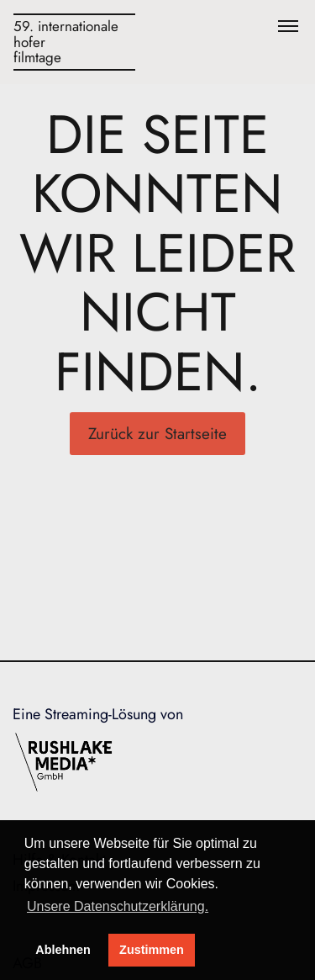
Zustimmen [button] (152, 950)
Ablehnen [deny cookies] (63, 950)
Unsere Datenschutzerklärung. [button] (118, 906)
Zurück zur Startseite (157, 434)
